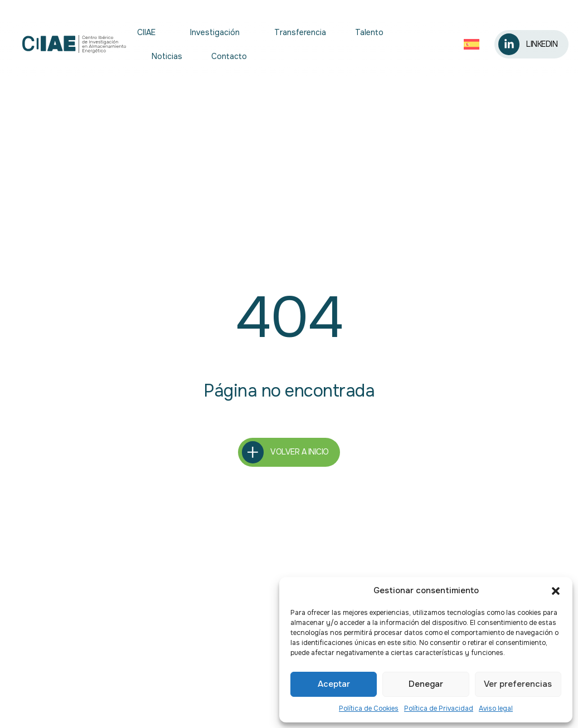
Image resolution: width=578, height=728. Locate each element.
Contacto (229, 56)
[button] (556, 591)
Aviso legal (496, 709)
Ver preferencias (518, 684)
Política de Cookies (369, 709)
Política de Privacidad (439, 709)
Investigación (218, 32)
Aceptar (334, 684)
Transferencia (300, 32)
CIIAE (149, 32)
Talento (369, 32)
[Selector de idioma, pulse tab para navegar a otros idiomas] (472, 44)
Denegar (426, 684)
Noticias (167, 56)
